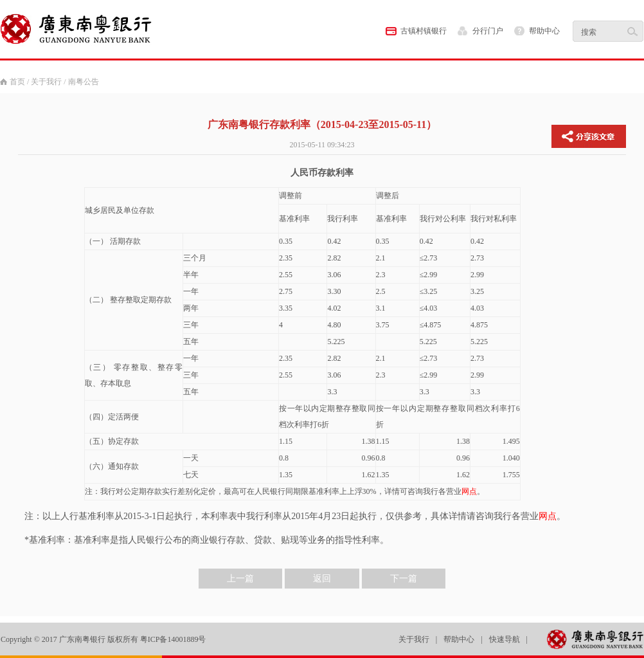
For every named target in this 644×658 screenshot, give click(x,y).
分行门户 (488, 31)
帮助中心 (544, 31)
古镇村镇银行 (424, 31)
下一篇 (404, 579)
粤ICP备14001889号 (173, 639)
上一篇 (240, 579)
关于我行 (46, 82)
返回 (322, 579)
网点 (469, 491)
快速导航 (505, 639)
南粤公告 (84, 82)
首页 (17, 82)
